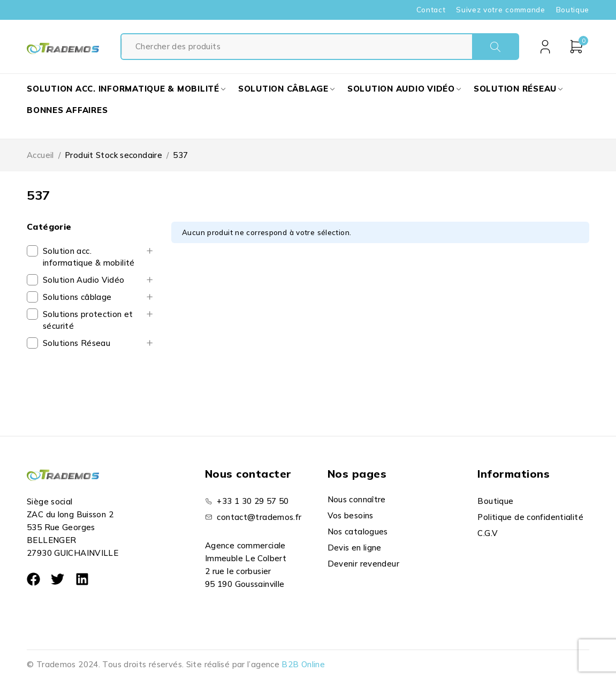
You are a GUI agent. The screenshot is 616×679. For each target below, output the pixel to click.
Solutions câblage (77, 297)
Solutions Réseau (77, 343)
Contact (431, 10)
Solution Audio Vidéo (84, 280)
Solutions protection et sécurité (88, 320)
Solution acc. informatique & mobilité (89, 257)
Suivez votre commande (500, 10)
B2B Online (303, 664)
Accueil (40, 155)
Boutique (573, 10)
